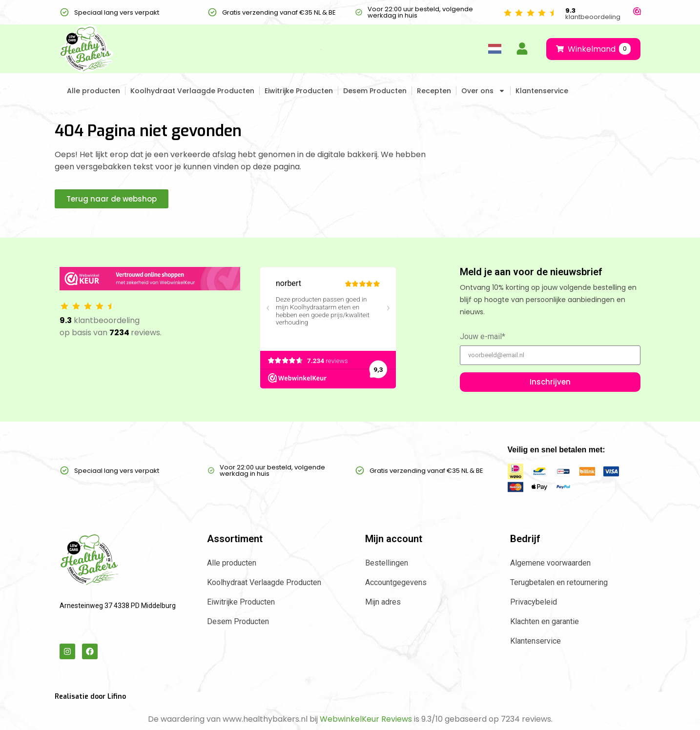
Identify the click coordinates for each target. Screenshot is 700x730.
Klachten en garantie (545, 621)
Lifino (117, 697)
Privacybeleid (534, 602)
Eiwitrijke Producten (299, 91)
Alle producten (93, 91)
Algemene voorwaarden (550, 563)
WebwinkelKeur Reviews (366, 719)
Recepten (434, 91)
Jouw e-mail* (483, 337)
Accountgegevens (396, 582)
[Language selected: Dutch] (494, 49)
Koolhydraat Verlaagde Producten (192, 91)
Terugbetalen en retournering (559, 582)
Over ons (483, 91)
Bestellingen (387, 563)
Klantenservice (542, 91)
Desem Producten (375, 91)
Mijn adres (383, 602)
